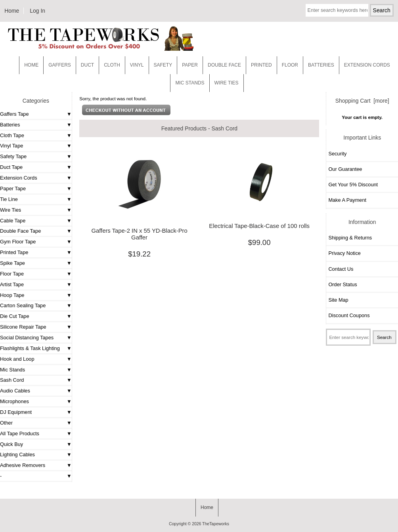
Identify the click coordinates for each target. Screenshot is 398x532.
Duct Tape (11, 167)
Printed (261, 65)
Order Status (343, 284)
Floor (290, 65)
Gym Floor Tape (18, 242)
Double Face (224, 65)
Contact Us (341, 269)
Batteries (321, 65)
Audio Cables (15, 391)
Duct (87, 65)
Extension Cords (19, 178)
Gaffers (60, 65)
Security (337, 154)
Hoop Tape (12, 295)
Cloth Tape (12, 135)
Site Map (338, 300)
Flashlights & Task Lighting (30, 348)
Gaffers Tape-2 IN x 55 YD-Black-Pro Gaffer (139, 234)
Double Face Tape (20, 231)
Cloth (112, 65)
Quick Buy (11, 444)
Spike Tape (12, 263)
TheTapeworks (216, 524)
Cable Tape (13, 221)
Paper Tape (13, 188)
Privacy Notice (344, 253)
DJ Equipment (16, 412)
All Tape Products (20, 433)
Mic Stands (12, 370)
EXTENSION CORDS (367, 65)
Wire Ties (11, 210)
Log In (37, 11)
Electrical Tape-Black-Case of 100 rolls (259, 226)
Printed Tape (14, 252)
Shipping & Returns (350, 238)
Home (12, 11)
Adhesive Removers (23, 465)
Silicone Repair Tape (23, 327)
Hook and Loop (17, 359)
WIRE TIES (227, 83)
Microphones (14, 401)
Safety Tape (13, 156)
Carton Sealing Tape (23, 305)
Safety (163, 65)
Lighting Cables (17, 454)
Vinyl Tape (11, 146)
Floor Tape (12, 274)
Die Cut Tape (14, 316)
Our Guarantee (345, 169)
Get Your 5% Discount (353, 185)
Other (6, 423)
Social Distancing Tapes (27, 338)
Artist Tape (12, 284)
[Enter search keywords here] (337, 10)
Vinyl (137, 65)
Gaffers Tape (14, 114)
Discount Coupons (349, 315)
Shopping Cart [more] (362, 101)
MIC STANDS (190, 83)
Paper (190, 65)
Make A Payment (347, 200)
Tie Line (9, 199)
